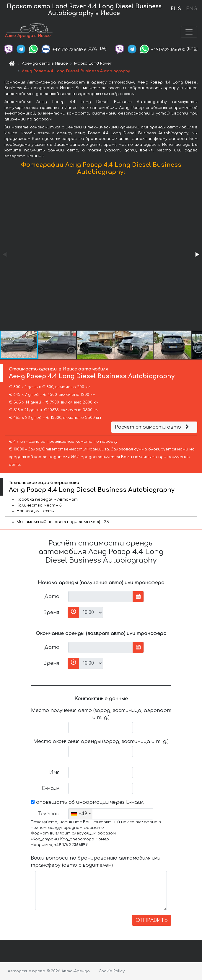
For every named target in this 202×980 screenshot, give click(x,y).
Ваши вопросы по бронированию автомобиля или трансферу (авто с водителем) (96, 862)
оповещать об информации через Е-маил (87, 802)
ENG (191, 9)
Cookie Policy (112, 971)
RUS (176, 9)
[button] (197, 254)
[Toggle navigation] (189, 32)
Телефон (49, 814)
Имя (54, 772)
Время (51, 612)
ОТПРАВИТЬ (152, 920)
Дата (52, 597)
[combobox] (80, 814)
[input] (101, 597)
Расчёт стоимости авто (153, 427)
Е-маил (51, 788)
